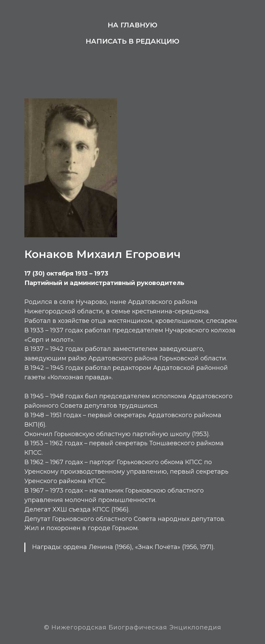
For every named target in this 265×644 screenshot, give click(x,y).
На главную (132, 25)
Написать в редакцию (132, 41)
